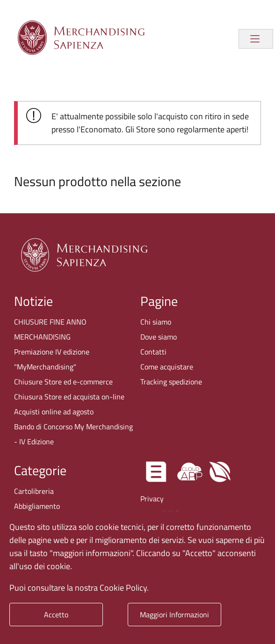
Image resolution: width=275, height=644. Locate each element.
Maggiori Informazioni (174, 615)
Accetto (56, 615)
